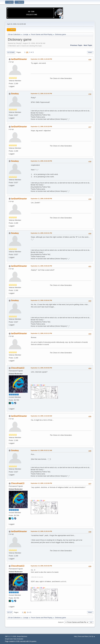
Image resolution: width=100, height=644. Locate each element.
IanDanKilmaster (19, 59)
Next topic (88, 45)
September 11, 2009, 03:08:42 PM (41, 300)
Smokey (15, 94)
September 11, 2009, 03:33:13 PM (41, 333)
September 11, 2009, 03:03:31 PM (41, 233)
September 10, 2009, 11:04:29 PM (41, 59)
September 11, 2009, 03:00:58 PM (41, 199)
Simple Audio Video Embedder (14, 639)
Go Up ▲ (92, 636)
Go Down (11, 52)
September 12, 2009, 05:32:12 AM (41, 450)
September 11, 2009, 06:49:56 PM (41, 368)
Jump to (61, 622)
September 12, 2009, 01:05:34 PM (41, 531)
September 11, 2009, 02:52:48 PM (41, 161)
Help (75, 636)
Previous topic (76, 45)
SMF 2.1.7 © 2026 (11, 636)
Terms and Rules (83, 636)
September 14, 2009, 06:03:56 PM (41, 566)
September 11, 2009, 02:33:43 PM (41, 94)
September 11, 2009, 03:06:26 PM (41, 266)
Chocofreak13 (18, 368)
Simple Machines (22, 636)
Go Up (10, 612)
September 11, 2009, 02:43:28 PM (41, 127)
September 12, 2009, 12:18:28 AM (41, 416)
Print (90, 52)
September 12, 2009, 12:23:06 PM (41, 483)
